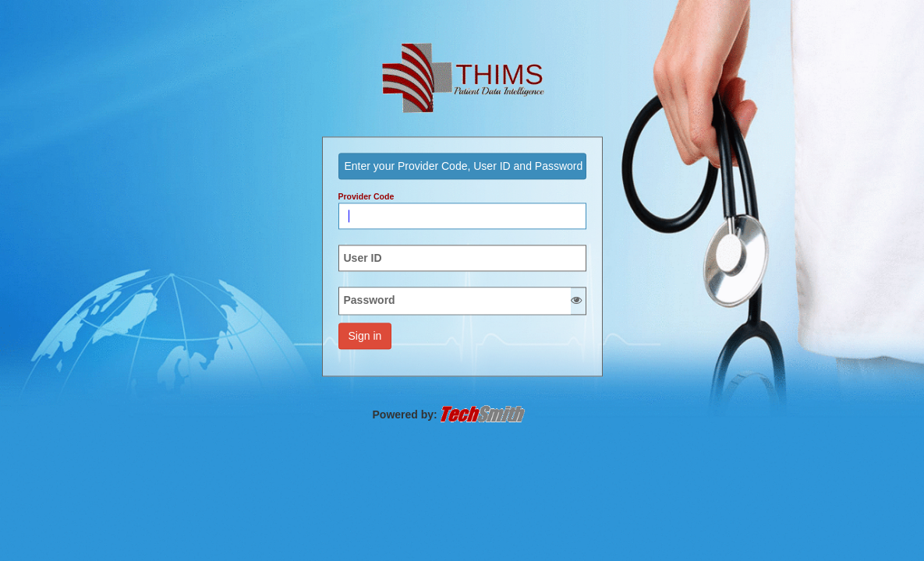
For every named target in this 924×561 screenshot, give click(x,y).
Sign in (365, 336)
